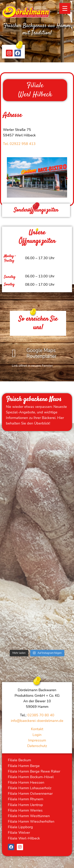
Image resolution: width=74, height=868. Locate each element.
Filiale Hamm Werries (25, 810)
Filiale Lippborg (20, 827)
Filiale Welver (19, 833)
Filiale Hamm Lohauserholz (30, 788)
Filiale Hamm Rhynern (26, 799)
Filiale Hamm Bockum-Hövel (31, 777)
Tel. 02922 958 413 (19, 144)
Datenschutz (37, 746)
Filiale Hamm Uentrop (25, 805)
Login (37, 735)
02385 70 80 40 (41, 715)
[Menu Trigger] (65, 8)
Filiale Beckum (19, 760)
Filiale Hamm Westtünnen (29, 816)
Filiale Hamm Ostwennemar (30, 794)
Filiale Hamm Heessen (26, 782)
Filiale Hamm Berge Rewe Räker (34, 771)
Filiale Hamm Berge (24, 766)
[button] (7, 178)
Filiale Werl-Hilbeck (24, 838)
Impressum (37, 740)
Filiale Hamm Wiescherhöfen (31, 821)
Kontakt (37, 729)
